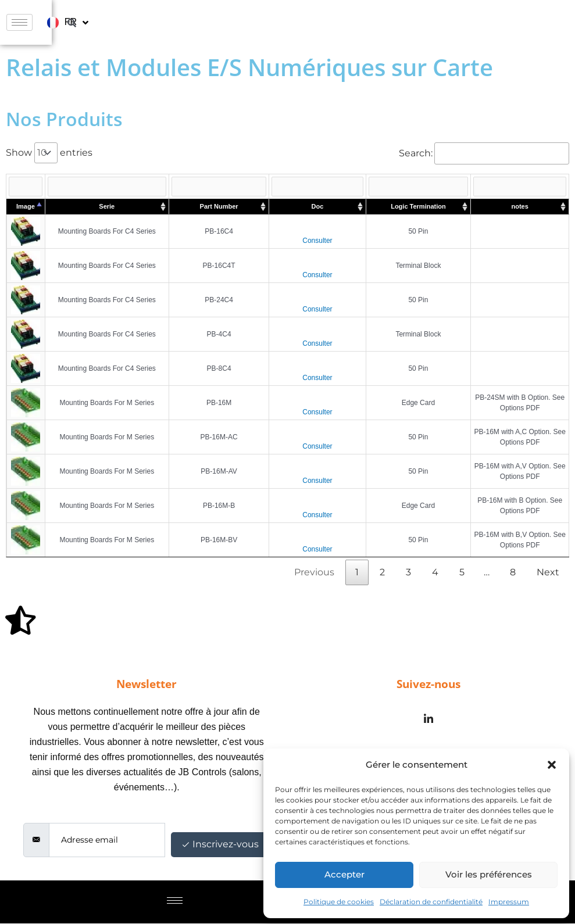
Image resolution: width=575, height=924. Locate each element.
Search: (484, 153)
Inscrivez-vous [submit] (221, 845)
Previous (314, 573)
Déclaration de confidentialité (431, 902)
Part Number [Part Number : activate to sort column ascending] (219, 207)
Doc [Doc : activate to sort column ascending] (318, 207)
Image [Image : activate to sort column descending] (26, 207)
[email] (107, 840)
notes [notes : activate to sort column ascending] (520, 207)
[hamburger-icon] (437, 22)
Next (548, 573)
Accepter (344, 874)
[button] (552, 765)
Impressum (509, 902)
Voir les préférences (489, 874)
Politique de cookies (339, 902)
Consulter (317, 241)
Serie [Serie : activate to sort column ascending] (107, 207)
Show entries (49, 153)
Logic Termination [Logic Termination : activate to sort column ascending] (418, 207)
